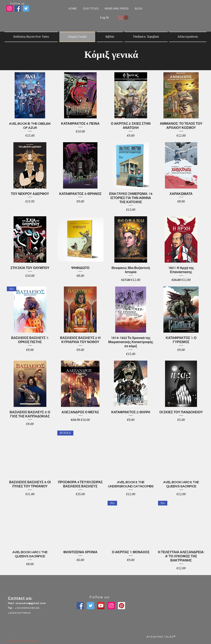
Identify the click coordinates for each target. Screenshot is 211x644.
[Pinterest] (121, 606)
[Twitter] (91, 606)
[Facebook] (80, 606)
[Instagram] (9, 8)
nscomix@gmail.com (31, 603)
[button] (91, 8)
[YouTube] (101, 606)
